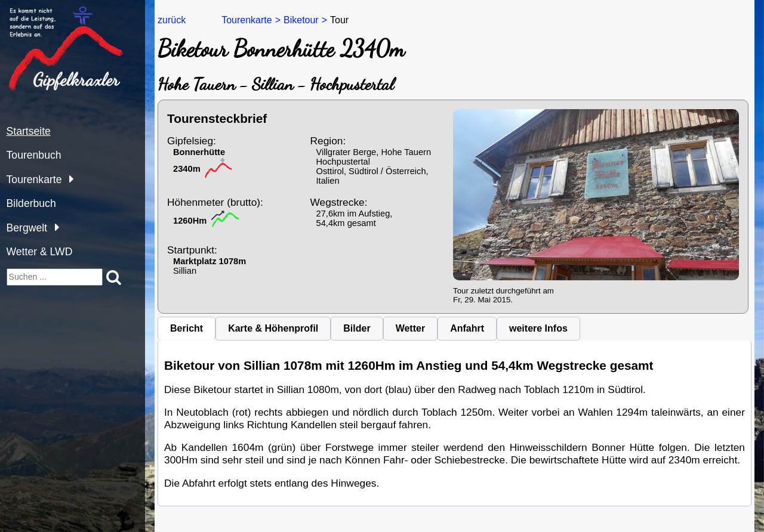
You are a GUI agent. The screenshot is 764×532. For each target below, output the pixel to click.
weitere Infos (538, 328)
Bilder (357, 328)
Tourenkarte (34, 180)
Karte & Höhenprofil (273, 328)
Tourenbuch (34, 155)
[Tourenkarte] (68, 179)
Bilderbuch (31, 203)
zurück (172, 20)
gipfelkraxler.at (37, 11)
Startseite (29, 131)
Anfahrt (467, 328)
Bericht (187, 328)
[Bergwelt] (54, 227)
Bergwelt (27, 228)
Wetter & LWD (40, 252)
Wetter (411, 328)
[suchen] (55, 277)
